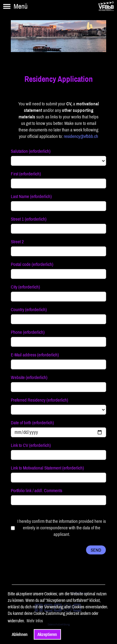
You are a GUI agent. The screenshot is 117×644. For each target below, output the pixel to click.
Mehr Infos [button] (35, 621)
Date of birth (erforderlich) (32, 423)
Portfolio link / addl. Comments (37, 490)
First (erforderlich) (26, 174)
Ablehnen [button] (20, 634)
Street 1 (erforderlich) (29, 219)
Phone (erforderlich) (28, 332)
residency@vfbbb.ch (81, 136)
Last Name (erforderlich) (31, 196)
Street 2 (17, 242)
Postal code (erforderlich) (32, 264)
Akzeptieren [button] (47, 634)
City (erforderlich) (25, 287)
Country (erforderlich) (29, 309)
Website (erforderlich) (29, 377)
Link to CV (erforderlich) (31, 445)
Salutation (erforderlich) (31, 151)
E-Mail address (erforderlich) (35, 355)
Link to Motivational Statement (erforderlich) (47, 468)
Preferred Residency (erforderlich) (39, 400)
